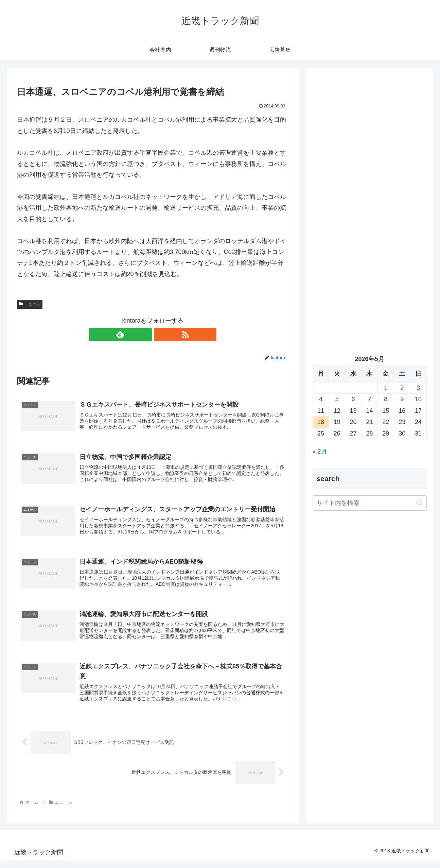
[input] (370, 503)
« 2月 (320, 452)
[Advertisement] (370, 145)
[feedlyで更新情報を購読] (145, 335)
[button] (420, 503)
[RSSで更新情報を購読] (161, 335)
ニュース (30, 304)
